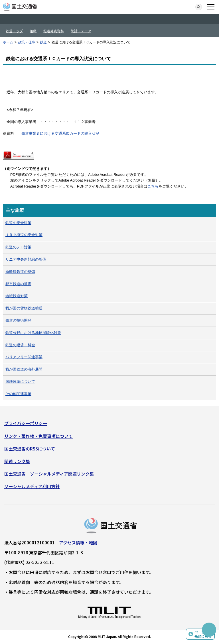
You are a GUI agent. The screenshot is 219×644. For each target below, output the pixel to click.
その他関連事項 (18, 394)
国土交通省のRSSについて (30, 449)
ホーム (8, 42)
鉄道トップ (14, 31)
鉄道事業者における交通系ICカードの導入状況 (60, 133)
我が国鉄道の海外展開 (24, 369)
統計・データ (81, 31)
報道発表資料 (54, 31)
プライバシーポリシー (26, 423)
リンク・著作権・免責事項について (38, 436)
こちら (153, 186)
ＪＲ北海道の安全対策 (24, 235)
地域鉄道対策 (17, 296)
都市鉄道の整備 (18, 284)
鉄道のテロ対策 (18, 247)
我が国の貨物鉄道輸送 (24, 308)
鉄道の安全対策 (18, 223)
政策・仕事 (27, 42)
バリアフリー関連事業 (24, 357)
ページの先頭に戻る (203, 634)
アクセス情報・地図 (78, 543)
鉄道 (43, 42)
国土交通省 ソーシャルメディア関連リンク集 (49, 474)
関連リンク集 (17, 461)
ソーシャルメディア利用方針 (32, 486)
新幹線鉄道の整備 (20, 272)
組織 (33, 31)
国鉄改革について (20, 382)
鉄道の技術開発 (18, 320)
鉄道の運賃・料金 (20, 345)
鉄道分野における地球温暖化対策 (33, 333)
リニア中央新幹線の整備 (26, 259)
